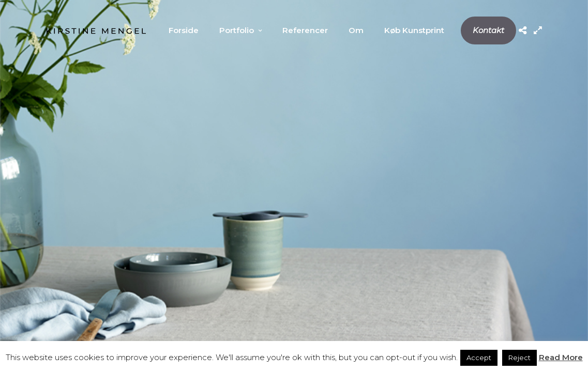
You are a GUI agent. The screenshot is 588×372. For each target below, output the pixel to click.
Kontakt (488, 30)
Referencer (305, 30)
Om (356, 30)
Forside (184, 30)
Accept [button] (479, 358)
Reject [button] (519, 358)
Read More (561, 357)
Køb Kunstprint (414, 30)
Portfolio (237, 30)
